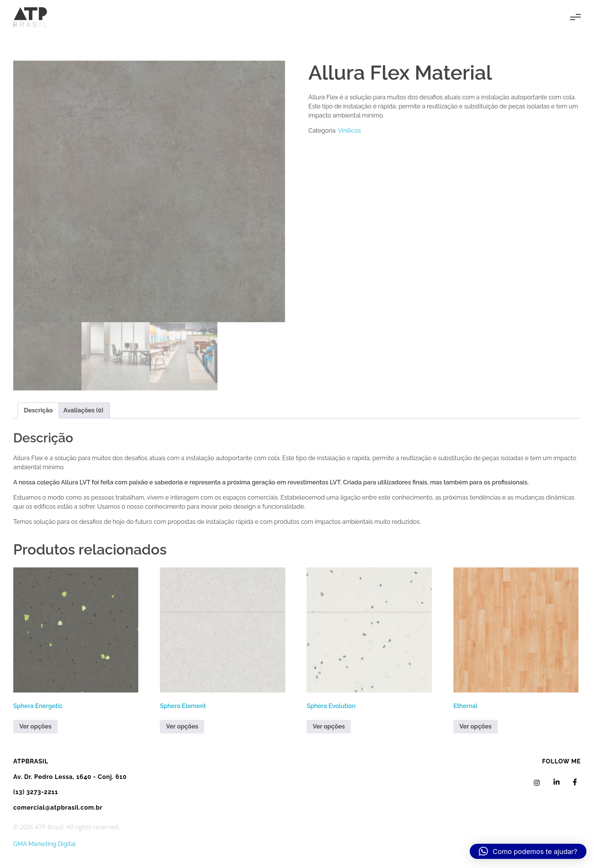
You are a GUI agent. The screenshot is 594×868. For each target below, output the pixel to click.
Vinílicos (349, 131)
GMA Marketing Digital (44, 844)
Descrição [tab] (38, 410)
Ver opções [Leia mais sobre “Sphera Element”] (182, 726)
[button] (528, 851)
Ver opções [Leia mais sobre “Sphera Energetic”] (35, 726)
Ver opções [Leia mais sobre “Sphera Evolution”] (329, 726)
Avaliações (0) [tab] (83, 410)
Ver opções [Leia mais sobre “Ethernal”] (476, 726)
